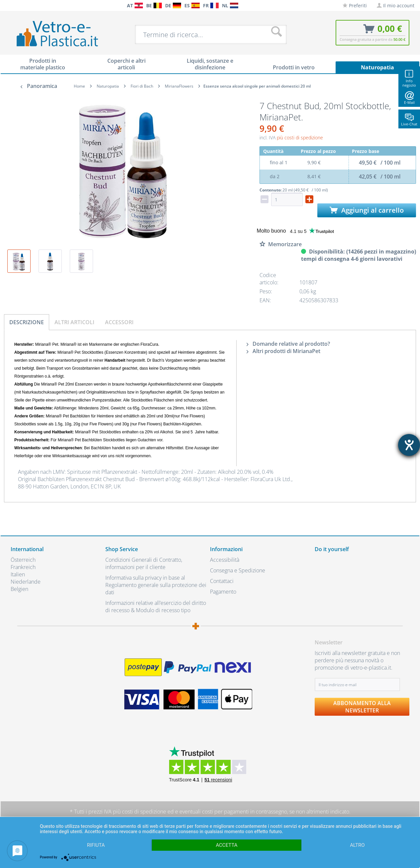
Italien (18, 574)
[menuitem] (14, 5)
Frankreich (23, 567)
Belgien (19, 589)
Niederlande (26, 582)
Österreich (23, 560)
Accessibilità (225, 560)
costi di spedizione (144, 812)
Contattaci (222, 581)
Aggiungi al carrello (367, 210)
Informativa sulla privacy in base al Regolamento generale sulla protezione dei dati (156, 585)
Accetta (226, 845)
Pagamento (223, 592)
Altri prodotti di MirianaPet (283, 351)
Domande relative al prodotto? (288, 344)
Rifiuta (96, 845)
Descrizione (27, 322)
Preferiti (355, 5)
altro (357, 845)
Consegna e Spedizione (238, 570)
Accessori (119, 322)
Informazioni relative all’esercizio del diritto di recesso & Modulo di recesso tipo (156, 607)
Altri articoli (74, 322)
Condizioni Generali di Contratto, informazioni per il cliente (144, 563)
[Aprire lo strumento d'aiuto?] (409, 445)
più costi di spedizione (300, 138)
